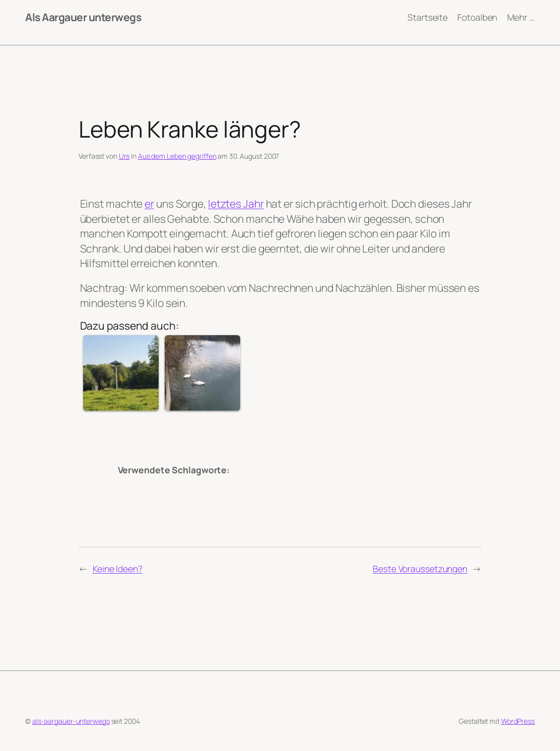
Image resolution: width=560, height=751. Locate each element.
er (149, 204)
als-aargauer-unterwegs (71, 721)
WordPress (518, 721)
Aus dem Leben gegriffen (177, 156)
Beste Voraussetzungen (420, 569)
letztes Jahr (236, 204)
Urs (124, 156)
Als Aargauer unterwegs (83, 17)
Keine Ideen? (118, 569)
